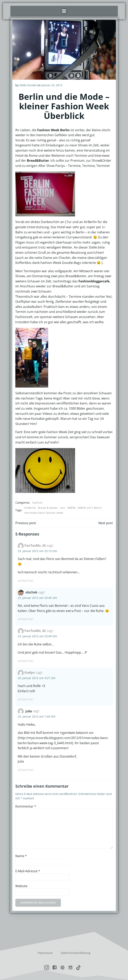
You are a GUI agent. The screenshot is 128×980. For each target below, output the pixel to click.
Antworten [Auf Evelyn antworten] (26, 699)
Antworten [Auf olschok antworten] (26, 619)
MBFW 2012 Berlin (90, 508)
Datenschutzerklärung (76, 953)
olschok (31, 592)
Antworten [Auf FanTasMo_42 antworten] (26, 581)
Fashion (37, 503)
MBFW (71, 508)
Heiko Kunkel (28, 85)
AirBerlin (30, 508)
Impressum (45, 953)
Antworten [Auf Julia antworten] (26, 770)
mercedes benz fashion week (44, 513)
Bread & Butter (48, 508)
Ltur (63, 508)
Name (21, 856)
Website (21, 886)
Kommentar (26, 806)
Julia (29, 711)
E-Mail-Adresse (28, 871)
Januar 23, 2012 (52, 85)
